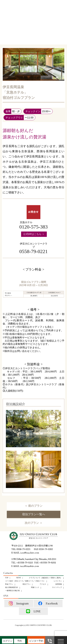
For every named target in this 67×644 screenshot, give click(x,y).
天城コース (39, 581)
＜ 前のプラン (34, 506)
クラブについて (35, 578)
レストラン (58, 581)
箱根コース (29, 581)
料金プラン (9, 584)
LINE (33, 611)
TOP (7, 578)
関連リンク (35, 587)
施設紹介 (45, 578)
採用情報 (59, 584)
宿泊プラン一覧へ (34, 514)
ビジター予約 (36, 641)
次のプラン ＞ (34, 523)
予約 (19, 641)
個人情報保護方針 (12, 587)
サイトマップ (57, 587)
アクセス (43, 584)
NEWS (19, 578)
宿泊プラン (27, 584)
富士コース (19, 581)
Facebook (48, 603)
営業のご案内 (55, 578)
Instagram (19, 603)
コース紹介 (9, 581)
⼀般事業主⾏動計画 (12, 591)
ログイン (8, 641)
